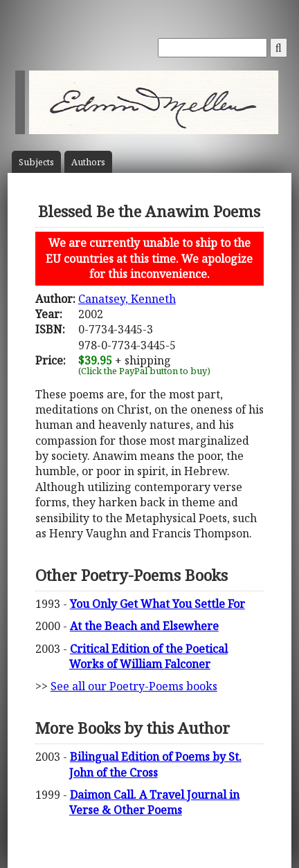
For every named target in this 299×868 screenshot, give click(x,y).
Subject (36, 162)
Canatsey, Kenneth (127, 299)
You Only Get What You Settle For (157, 604)
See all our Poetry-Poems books (134, 686)
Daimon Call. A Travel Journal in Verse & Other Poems (154, 802)
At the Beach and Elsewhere (144, 626)
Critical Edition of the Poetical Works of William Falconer (148, 656)
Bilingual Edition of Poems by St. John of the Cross (155, 764)
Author (88, 162)
